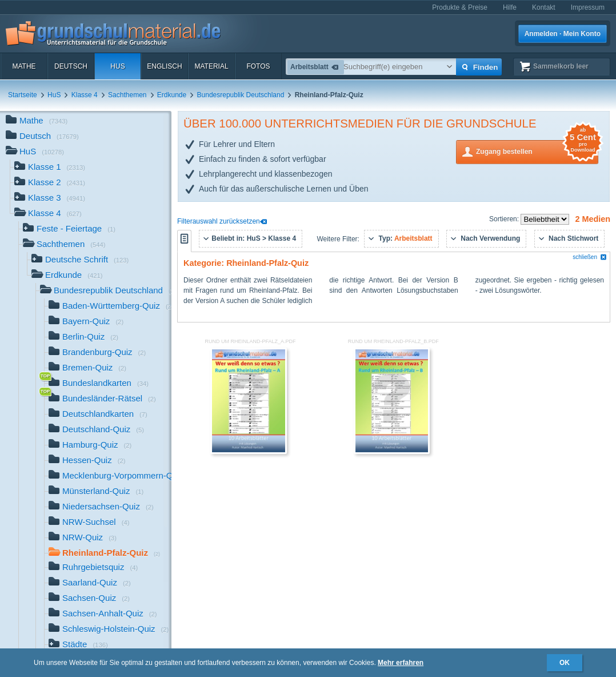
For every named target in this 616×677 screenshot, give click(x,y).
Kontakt (544, 7)
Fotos (258, 66)
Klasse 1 (50, 168)
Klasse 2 (50, 183)
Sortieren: (505, 219)
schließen (590, 257)
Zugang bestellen (537, 151)
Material (211, 66)
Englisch (164, 66)
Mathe (24, 66)
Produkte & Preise (460, 7)
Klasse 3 (50, 199)
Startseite (23, 95)
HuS (117, 66)
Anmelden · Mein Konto (563, 34)
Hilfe (510, 7)
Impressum (588, 7)
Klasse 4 (85, 95)
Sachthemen (127, 95)
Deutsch (71, 66)
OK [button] (565, 663)
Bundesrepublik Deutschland (241, 95)
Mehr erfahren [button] (401, 663)
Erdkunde (172, 95)
